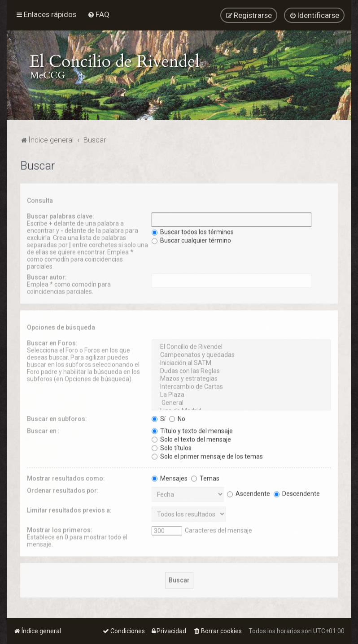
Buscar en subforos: (57, 417)
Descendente (297, 492)
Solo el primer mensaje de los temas (207, 454)
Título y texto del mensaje (192, 429)
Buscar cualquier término (191, 239)
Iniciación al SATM (241, 361)
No (177, 417)
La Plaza (241, 393)
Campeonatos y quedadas (241, 354)
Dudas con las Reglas (241, 369)
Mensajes (170, 476)
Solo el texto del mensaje (191, 437)
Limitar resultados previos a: (69, 508)
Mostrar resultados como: (66, 476)
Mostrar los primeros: (60, 528)
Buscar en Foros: (52, 341)
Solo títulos (172, 446)
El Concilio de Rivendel (241, 346)
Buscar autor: (47, 276)
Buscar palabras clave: (61, 215)
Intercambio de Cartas (241, 385)
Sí (159, 417)
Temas (205, 476)
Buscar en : (43, 429)
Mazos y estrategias (241, 377)
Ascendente (249, 492)
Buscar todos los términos (193, 230)
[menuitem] (98, 13)
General (241, 401)
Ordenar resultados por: (63, 488)
